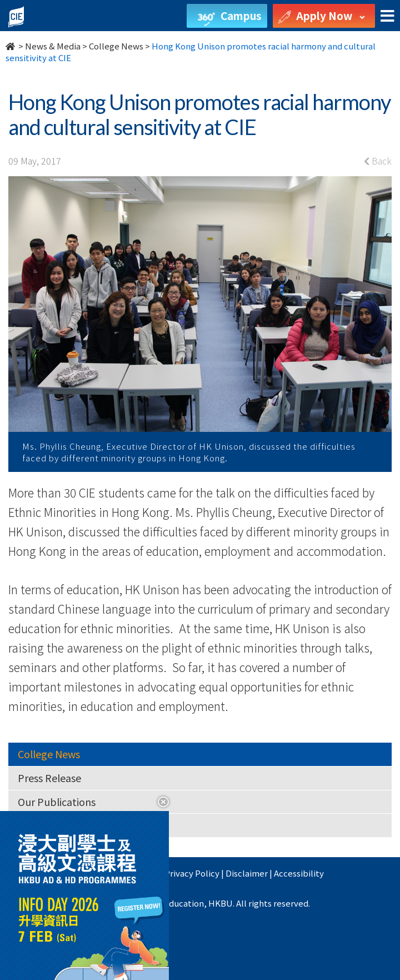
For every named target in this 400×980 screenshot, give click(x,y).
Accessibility (299, 873)
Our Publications (57, 802)
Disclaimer (247, 873)
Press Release (49, 778)
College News (116, 46)
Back (378, 161)
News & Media (53, 46)
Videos (33, 825)
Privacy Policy (192, 873)
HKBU (146, 873)
